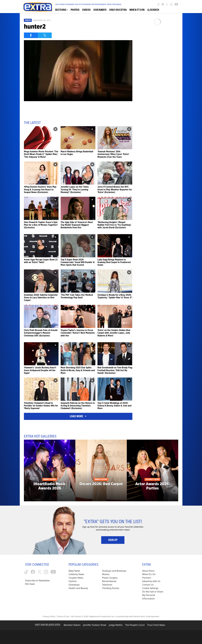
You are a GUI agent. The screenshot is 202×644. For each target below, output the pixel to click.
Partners (147, 578)
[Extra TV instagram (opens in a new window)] (171, 4)
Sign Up (113, 540)
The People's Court (135, 625)
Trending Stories (111, 588)
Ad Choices (76, 616)
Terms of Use (63, 616)
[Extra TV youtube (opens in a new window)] (176, 4)
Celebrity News (76, 574)
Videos (28, 20)
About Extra (148, 571)
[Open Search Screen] (153, 10)
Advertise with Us (151, 581)
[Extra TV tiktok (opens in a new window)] (159, 4)
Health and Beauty (78, 588)
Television (107, 585)
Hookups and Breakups (114, 571)
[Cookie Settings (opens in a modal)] (150, 588)
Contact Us (148, 585)
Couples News (76, 578)
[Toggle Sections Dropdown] (62, 10)
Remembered (109, 581)
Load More (78, 416)
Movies (106, 574)
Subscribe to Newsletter (38, 581)
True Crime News (156, 625)
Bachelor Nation (72, 625)
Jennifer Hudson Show (95, 625)
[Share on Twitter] (45, 35)
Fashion (73, 581)
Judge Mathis (116, 625)
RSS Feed (30, 584)
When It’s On (149, 574)
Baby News (74, 571)
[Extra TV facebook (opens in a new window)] (163, 4)
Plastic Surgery (110, 578)
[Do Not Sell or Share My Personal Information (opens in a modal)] (155, 595)
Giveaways (74, 585)
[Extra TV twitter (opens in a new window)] (167, 4)
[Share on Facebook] (31, 35)
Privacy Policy (49, 616)
